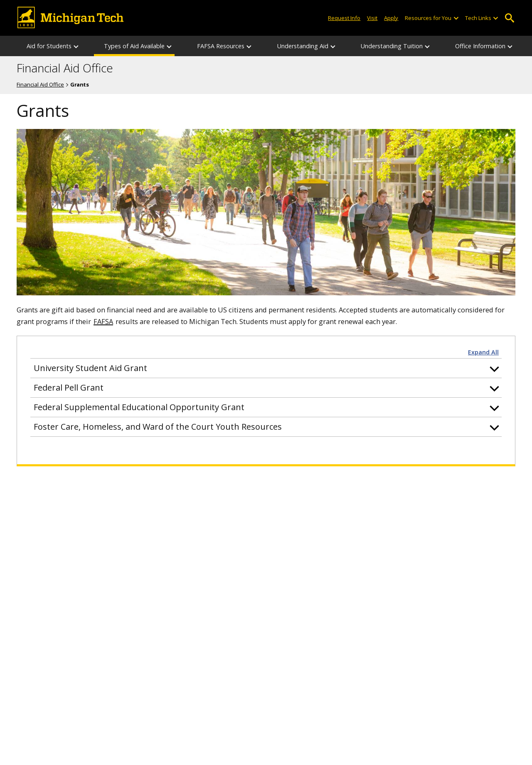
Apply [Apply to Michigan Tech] (391, 18)
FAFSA (103, 321)
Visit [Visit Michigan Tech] (372, 18)
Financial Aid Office (65, 68)
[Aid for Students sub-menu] (76, 46)
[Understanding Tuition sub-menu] (428, 46)
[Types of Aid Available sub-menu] (170, 46)
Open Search (509, 18)
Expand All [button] (483, 352)
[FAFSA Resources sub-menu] (249, 46)
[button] (266, 368)
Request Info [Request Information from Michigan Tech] (344, 18)
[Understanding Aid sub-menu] (333, 46)
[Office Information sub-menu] (510, 46)
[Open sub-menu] (456, 18)
